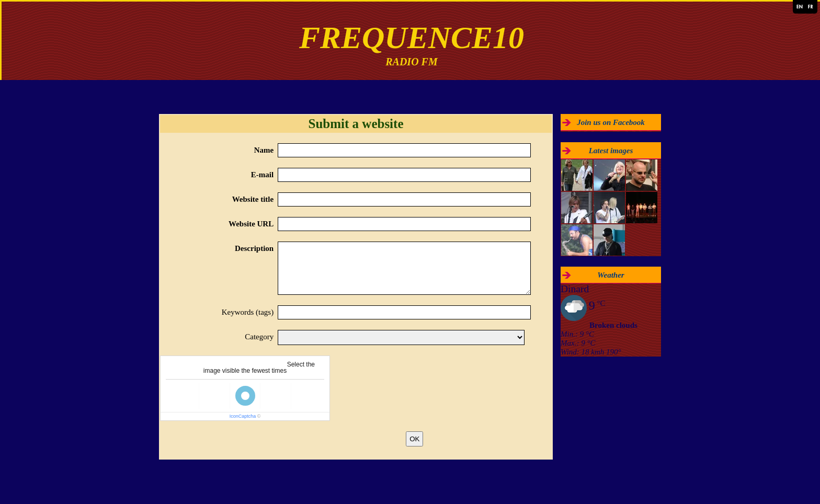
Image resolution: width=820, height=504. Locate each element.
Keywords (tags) (248, 312)
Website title (253, 199)
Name (264, 150)
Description (254, 248)
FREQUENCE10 (412, 38)
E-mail (262, 175)
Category (259, 337)
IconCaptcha (243, 416)
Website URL (251, 224)
